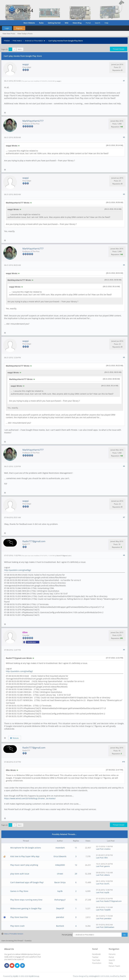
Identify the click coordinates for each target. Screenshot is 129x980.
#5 (124, 357)
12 (76, 865)
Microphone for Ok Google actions (26, 848)
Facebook (96, 954)
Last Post (100, 849)
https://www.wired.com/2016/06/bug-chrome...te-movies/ (30, 798)
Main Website (29, 23)
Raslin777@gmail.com (34, 541)
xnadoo (107, 849)
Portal (88, 23)
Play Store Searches (19, 917)
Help (106, 23)
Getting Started (54, 23)
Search (98, 23)
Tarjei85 (107, 910)
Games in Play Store (19, 891)
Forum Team (114, 966)
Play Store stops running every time (26, 900)
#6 (124, 466)
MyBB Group (34, 976)
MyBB (15, 976)
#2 (124, 137)
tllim (106, 858)
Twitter (95, 957)
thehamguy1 (60, 900)
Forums (112, 954)
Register (19, 28)
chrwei (60, 874)
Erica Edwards (60, 856)
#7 (124, 517)
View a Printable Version (14, 934)
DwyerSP (60, 908)
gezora (107, 866)
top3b (60, 891)
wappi (26, 64)
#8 (124, 555)
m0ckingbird (94, 976)
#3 (124, 194)
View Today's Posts (25, 34)
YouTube (96, 960)
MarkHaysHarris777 (33, 121)
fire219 (123, 976)
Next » (20, 49)
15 (76, 900)
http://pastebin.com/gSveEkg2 (18, 570)
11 (76, 848)
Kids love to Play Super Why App (25, 856)
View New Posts (9, 34)
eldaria (107, 875)
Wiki (67, 23)
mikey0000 (60, 865)
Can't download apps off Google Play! (27, 882)
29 (76, 874)
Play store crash (17, 926)
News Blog (77, 23)
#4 (124, 265)
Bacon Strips (60, 882)
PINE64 (7, 41)
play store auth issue (20, 874)
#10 (124, 762)
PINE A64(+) (17, 41)
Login (7, 28)
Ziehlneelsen (109, 927)
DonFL (107, 884)
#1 (124, 81)
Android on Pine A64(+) (34, 41)
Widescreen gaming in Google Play (26, 908)
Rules (41, 23)
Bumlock (60, 926)
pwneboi (60, 917)
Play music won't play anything (24, 865)
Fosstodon (97, 963)
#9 (124, 650)
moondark (60, 848)
